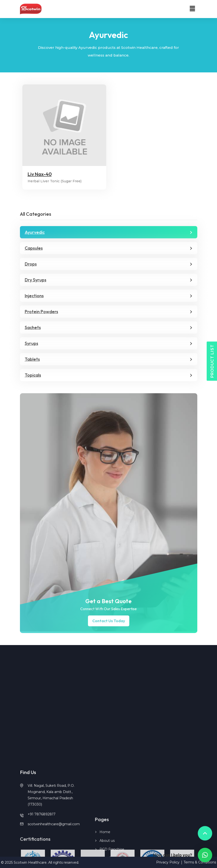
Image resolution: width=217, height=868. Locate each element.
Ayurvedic (35, 232)
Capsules (34, 248)
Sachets (33, 327)
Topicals (33, 375)
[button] (192, 9)
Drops (31, 264)
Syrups (31, 343)
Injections (34, 296)
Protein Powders (41, 312)
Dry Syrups (36, 280)
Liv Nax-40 (40, 174)
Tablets (32, 359)
